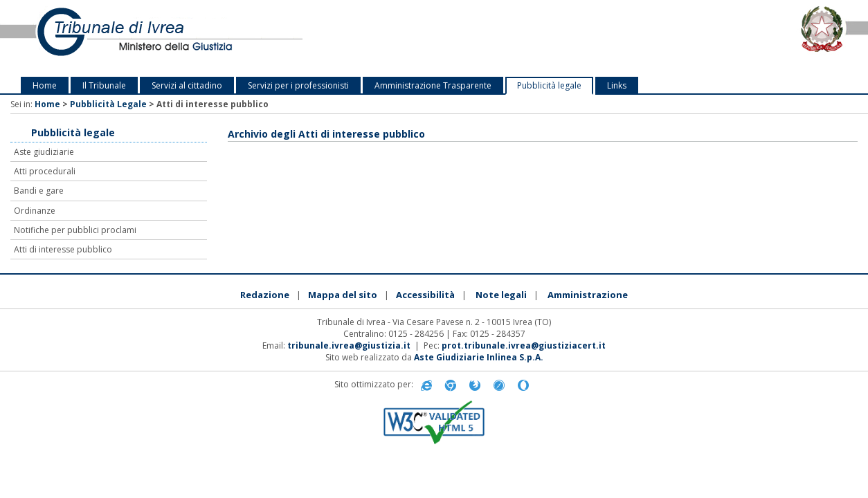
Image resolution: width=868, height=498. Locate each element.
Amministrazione (588, 295)
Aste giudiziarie (44, 152)
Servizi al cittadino (187, 85)
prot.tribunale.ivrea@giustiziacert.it (524, 345)
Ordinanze (35, 211)
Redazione (265, 295)
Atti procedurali (45, 171)
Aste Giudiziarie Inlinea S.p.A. (479, 357)
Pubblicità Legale (108, 104)
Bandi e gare (39, 191)
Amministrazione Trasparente (433, 85)
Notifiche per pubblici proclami (75, 230)
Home (45, 85)
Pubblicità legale (549, 85)
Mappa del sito (343, 295)
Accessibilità (425, 295)
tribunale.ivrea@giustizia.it (349, 345)
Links (617, 85)
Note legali (501, 295)
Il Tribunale (104, 85)
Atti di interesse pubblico (63, 249)
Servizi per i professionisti (298, 85)
